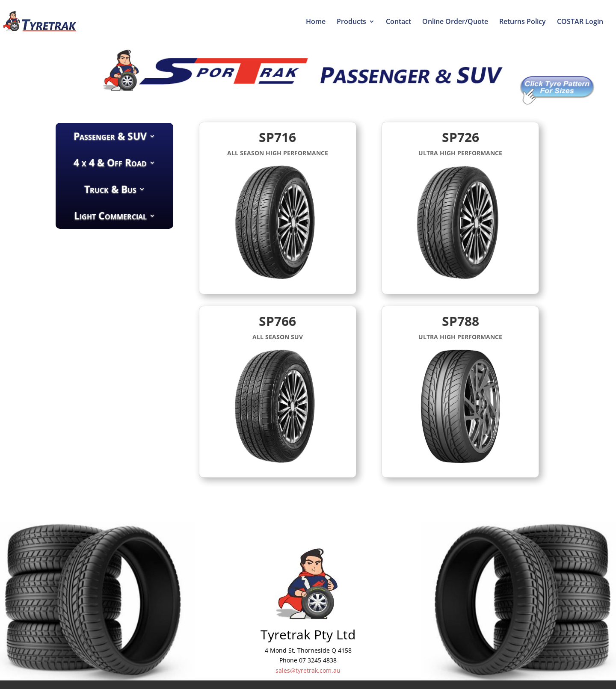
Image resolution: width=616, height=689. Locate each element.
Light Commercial (110, 216)
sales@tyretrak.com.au (308, 670)
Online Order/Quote (455, 22)
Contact (398, 22)
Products (351, 22)
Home (316, 22)
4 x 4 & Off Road (110, 163)
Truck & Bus (110, 189)
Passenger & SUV (110, 136)
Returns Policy (523, 22)
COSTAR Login (580, 22)
